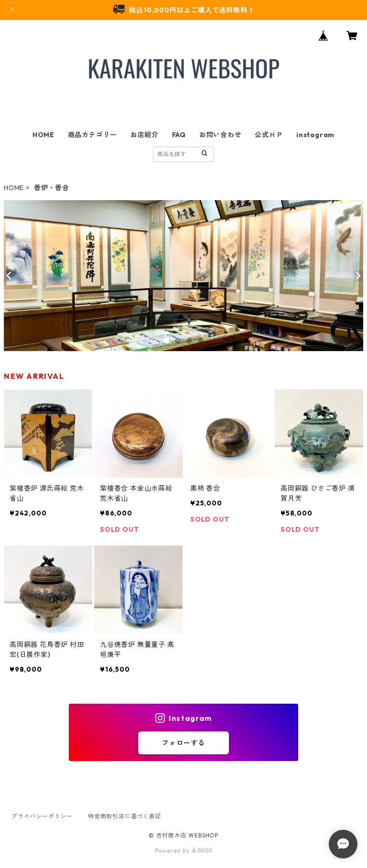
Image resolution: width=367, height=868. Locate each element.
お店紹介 (145, 135)
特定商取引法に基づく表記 (125, 816)
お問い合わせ (221, 135)
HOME (43, 135)
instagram (315, 135)
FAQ (179, 135)
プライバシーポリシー (42, 816)
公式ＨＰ (269, 135)
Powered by (184, 851)
